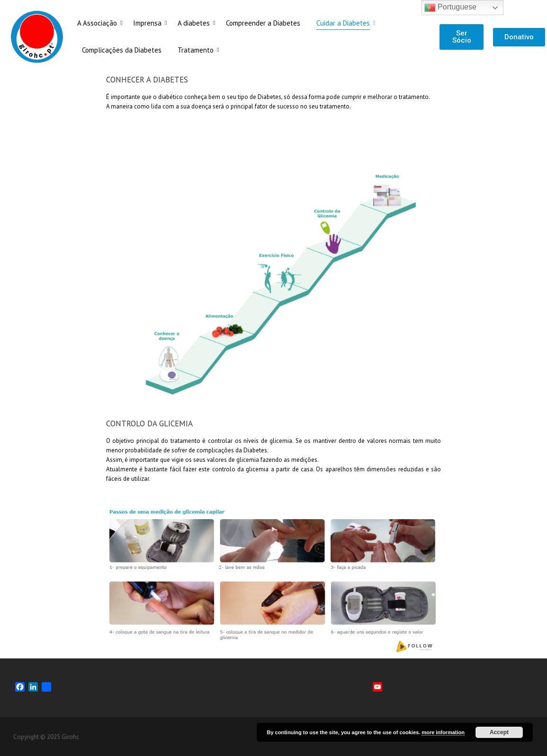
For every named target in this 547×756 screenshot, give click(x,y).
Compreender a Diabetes (263, 23)
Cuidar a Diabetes (345, 23)
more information (443, 732)
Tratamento (197, 50)
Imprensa (149, 23)
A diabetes (195, 23)
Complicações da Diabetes (122, 50)
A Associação (99, 23)
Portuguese (450, 8)
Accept (499, 732)
